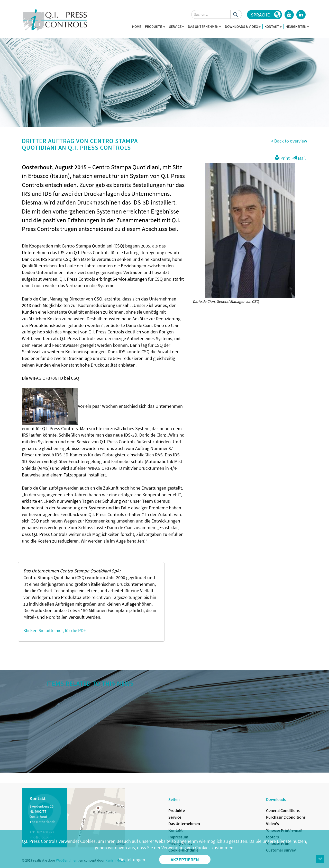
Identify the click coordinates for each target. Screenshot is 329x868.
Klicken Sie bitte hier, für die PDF (55, 630)
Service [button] (177, 26)
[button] (264, 15)
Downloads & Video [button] (243, 26)
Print (282, 158)
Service (175, 817)
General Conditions (283, 810)
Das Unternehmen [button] (204, 26)
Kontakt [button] (273, 26)
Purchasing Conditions (286, 817)
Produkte (155, 26)
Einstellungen (132, 860)
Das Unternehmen (184, 823)
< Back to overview (289, 141)
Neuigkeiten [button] (297, 26)
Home (137, 26)
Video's (272, 823)
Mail (299, 158)
